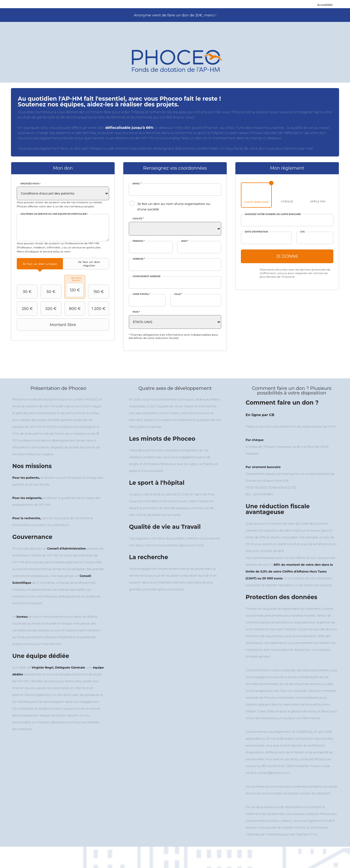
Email (137, 184)
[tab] (40, 264)
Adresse (139, 259)
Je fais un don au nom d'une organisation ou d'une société (174, 206)
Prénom (139, 241)
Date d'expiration (256, 232)
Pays (136, 312)
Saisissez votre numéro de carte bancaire (273, 214)
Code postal (142, 294)
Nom (185, 241)
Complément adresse (147, 276)
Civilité (138, 219)
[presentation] (40, 264)
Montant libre (47, 325)
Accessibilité (325, 5)
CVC (303, 232)
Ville (178, 294)
